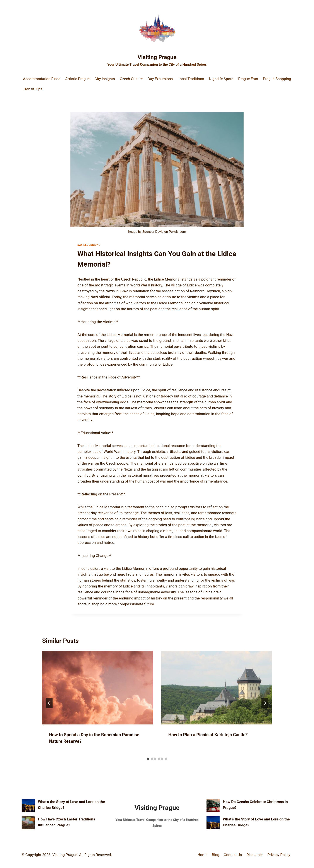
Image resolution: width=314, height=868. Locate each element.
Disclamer (255, 855)
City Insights (105, 79)
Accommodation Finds (42, 79)
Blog (216, 855)
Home (202, 855)
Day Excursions (160, 79)
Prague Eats (248, 79)
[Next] (265, 703)
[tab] (148, 759)
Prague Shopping (277, 79)
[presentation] (97, 688)
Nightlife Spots (221, 79)
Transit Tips (33, 89)
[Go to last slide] (49, 703)
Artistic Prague (77, 79)
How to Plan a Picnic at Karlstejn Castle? (208, 735)
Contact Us (233, 855)
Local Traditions (191, 79)
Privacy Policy (279, 855)
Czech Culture (131, 79)
